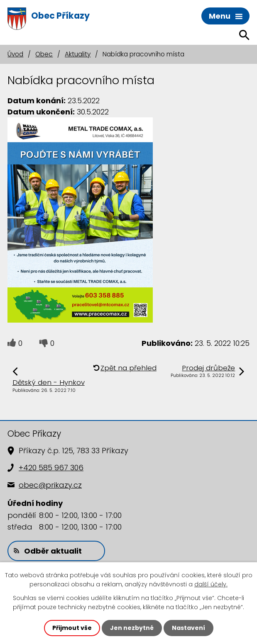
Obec (44, 54)
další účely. (211, 584)
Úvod (15, 54)
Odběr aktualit (48, 551)
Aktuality (78, 54)
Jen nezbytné (132, 628)
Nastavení (188, 628)
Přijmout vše (72, 628)
